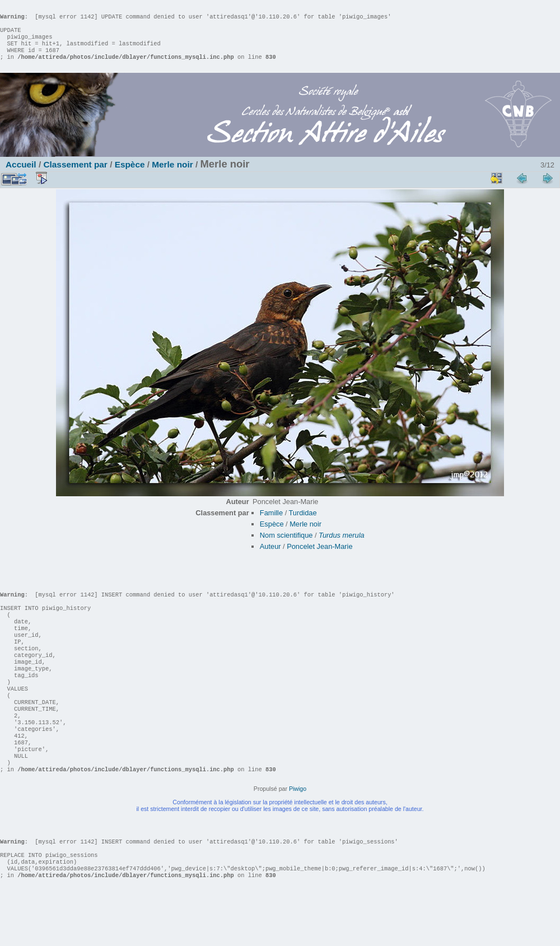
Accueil (21, 176)
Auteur (270, 558)
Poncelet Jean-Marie (319, 558)
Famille (271, 524)
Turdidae (303, 524)
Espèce (130, 176)
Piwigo (298, 833)
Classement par (75, 176)
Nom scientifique (286, 546)
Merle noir (172, 176)
